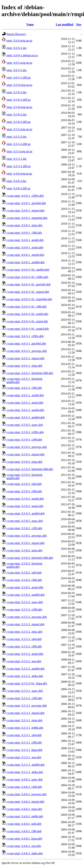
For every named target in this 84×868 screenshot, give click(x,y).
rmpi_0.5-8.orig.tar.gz (19, 107)
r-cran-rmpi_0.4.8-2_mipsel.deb (25, 802)
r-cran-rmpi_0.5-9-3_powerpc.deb (27, 447)
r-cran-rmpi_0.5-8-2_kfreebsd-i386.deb (30, 558)
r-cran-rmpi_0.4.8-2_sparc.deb (25, 779)
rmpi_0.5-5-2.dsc (17, 137)
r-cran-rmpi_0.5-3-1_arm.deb (24, 757)
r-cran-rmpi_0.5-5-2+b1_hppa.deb (27, 683)
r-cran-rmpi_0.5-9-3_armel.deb (25, 506)
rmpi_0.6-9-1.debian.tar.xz (22, 55)
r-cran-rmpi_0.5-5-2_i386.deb (24, 646)
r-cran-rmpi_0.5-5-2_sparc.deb (25, 602)
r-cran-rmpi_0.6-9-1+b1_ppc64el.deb (29, 284)
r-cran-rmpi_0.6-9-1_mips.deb (24, 225)
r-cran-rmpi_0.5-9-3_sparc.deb (25, 425)
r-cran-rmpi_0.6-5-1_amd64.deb (26, 417)
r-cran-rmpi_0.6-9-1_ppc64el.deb (26, 203)
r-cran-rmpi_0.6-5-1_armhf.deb (25, 395)
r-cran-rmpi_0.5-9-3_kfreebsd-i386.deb (30, 469)
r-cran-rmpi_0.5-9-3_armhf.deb (25, 499)
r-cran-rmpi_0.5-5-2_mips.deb (24, 632)
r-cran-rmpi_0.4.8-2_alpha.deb (25, 853)
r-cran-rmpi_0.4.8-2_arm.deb (24, 846)
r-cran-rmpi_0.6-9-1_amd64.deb (26, 262)
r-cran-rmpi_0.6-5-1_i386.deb (24, 388)
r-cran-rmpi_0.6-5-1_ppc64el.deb (26, 343)
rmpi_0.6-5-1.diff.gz (19, 77)
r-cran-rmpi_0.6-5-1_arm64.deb (25, 410)
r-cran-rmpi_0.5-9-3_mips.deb (24, 462)
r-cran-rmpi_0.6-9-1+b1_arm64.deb (28, 329)
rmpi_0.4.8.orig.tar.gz (19, 174)
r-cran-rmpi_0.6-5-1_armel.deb (25, 403)
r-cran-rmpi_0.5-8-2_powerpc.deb (27, 536)
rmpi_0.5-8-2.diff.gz (19, 122)
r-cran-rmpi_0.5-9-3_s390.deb (24, 440)
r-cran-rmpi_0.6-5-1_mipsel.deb (25, 358)
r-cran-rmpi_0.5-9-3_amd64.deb (26, 513)
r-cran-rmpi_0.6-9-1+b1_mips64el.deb (29, 299)
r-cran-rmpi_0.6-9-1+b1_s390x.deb (27, 277)
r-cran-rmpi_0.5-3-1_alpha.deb (25, 772)
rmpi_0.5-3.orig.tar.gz (19, 151)
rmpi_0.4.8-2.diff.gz (18, 188)
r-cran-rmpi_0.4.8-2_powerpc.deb (26, 794)
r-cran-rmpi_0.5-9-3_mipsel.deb (25, 454)
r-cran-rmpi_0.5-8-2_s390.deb (24, 528)
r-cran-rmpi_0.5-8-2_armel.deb (25, 587)
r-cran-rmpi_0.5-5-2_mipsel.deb (25, 624)
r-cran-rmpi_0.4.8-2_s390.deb (24, 787)
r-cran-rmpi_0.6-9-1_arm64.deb (25, 255)
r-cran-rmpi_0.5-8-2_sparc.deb (25, 521)
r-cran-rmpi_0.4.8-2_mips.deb (24, 809)
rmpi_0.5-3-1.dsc (17, 159)
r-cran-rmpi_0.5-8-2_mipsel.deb (25, 543)
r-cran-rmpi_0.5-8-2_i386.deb (24, 580)
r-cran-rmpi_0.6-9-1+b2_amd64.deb (28, 270)
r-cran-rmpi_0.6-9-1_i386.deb (24, 233)
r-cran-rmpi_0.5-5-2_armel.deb (25, 654)
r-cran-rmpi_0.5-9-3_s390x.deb (25, 432)
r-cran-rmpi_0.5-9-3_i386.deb (24, 491)
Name (30, 24)
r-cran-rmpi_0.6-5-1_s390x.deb (25, 336)
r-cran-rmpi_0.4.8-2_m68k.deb (25, 816)
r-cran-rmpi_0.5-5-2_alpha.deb (25, 676)
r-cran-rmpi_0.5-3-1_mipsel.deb (25, 713)
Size (79, 24)
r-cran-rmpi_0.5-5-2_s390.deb (24, 609)
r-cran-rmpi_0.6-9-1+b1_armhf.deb (27, 314)
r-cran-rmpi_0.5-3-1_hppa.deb (24, 750)
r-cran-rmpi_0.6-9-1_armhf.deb (25, 240)
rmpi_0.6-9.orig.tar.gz (19, 41)
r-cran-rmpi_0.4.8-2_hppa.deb (24, 839)
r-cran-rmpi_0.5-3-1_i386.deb (24, 742)
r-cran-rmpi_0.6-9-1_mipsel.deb (25, 210)
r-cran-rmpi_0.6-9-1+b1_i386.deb (26, 307)
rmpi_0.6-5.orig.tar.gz (19, 63)
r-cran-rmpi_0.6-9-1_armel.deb (25, 247)
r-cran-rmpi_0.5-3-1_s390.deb (24, 698)
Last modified (65, 24)
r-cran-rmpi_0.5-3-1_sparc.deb (25, 691)
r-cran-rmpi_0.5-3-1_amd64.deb (26, 765)
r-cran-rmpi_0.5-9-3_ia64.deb (24, 484)
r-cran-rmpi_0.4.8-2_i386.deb (24, 831)
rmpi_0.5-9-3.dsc (17, 92)
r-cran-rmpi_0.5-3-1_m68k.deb (25, 728)
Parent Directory (16, 34)
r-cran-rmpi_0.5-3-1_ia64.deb (24, 735)
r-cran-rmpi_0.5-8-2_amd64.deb (26, 595)
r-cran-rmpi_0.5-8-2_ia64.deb (24, 573)
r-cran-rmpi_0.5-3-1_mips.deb (24, 720)
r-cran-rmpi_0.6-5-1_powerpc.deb (27, 351)
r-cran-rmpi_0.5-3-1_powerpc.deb (27, 706)
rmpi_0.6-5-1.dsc (17, 70)
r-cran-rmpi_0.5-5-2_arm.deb (24, 661)
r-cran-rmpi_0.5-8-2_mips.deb (24, 550)
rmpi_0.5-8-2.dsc (17, 114)
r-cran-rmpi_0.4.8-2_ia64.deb (24, 824)
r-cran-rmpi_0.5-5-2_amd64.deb (26, 669)
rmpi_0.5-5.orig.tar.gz (19, 129)
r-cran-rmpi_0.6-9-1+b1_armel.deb (27, 321)
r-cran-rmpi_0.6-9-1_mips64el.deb (27, 218)
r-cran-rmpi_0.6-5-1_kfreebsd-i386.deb (30, 373)
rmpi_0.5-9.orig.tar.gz (19, 85)
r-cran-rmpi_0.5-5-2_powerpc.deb (27, 617)
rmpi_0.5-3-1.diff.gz (19, 166)
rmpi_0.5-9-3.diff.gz (19, 100)
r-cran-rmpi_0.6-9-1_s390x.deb (25, 196)
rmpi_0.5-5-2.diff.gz (19, 144)
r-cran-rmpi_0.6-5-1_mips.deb (24, 366)
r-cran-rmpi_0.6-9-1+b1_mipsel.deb (28, 292)
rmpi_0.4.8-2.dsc (17, 181)
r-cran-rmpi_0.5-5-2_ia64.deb (24, 639)
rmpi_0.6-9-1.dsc (17, 48)
